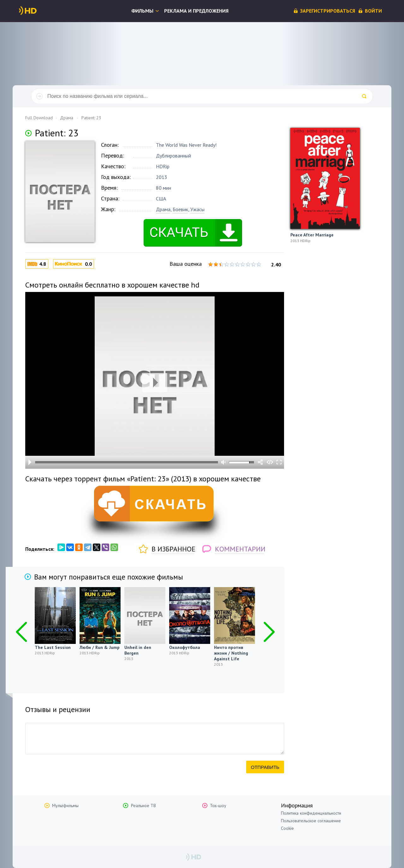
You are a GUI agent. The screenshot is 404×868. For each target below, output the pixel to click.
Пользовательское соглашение (311, 821)
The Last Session (53, 647)
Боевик (180, 209)
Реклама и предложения (196, 11)
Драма (163, 209)
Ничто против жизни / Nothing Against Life (231, 653)
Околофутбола (185, 647)
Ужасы (197, 209)
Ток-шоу (218, 806)
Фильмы (142, 11)
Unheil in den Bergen (138, 650)
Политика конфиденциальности (311, 813)
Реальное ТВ (143, 806)
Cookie (287, 828)
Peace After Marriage (312, 235)
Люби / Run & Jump (100, 647)
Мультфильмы (65, 806)
